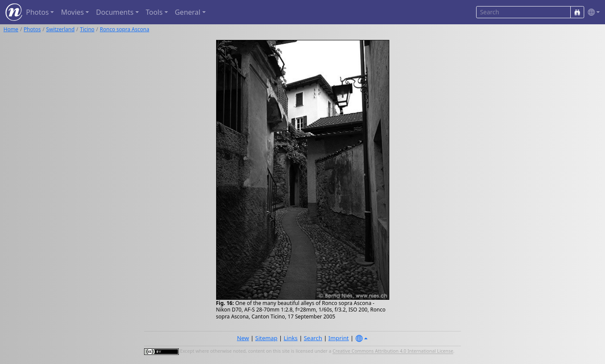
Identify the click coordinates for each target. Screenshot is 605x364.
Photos (32, 29)
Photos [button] (37, 12)
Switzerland (60, 29)
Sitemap (266, 338)
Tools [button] (154, 12)
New (243, 338)
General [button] (188, 12)
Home (11, 29)
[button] (592, 12)
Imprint (339, 338)
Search (313, 338)
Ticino (87, 29)
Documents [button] (115, 12)
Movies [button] (72, 12)
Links (291, 338)
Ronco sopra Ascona (125, 29)
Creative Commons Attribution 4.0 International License (393, 351)
